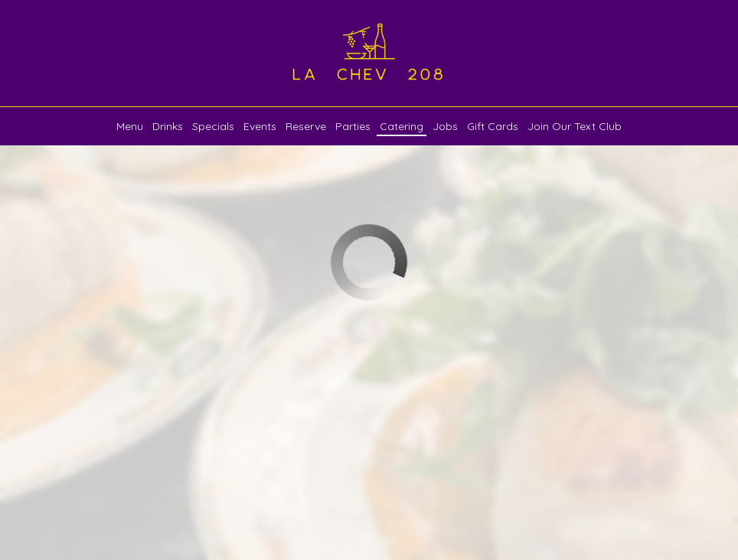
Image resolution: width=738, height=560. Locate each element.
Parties (353, 126)
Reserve (306, 126)
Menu (130, 126)
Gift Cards (493, 126)
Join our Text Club (575, 126)
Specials (213, 126)
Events (260, 126)
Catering (402, 126)
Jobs (445, 126)
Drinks (168, 126)
